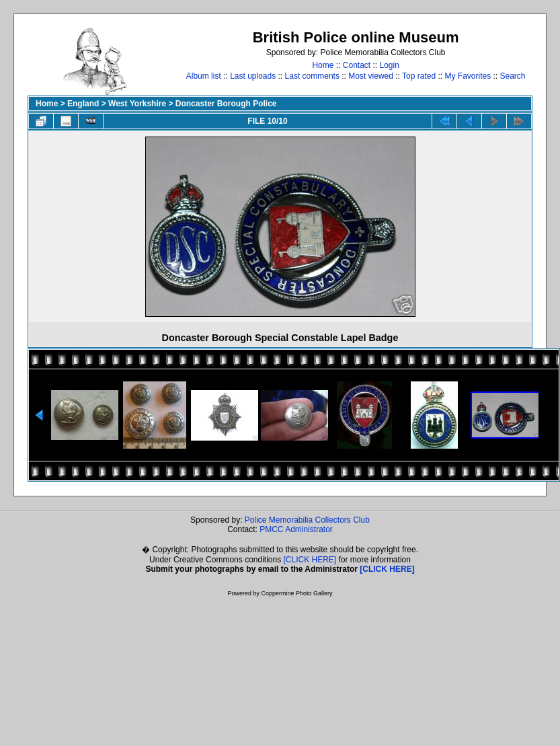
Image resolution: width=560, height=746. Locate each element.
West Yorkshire (137, 104)
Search (513, 76)
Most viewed (371, 76)
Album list (204, 76)
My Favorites (468, 76)
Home (323, 65)
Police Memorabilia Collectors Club (307, 520)
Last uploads (253, 76)
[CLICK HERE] (310, 560)
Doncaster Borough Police (226, 104)
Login (390, 65)
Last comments (312, 76)
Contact (357, 65)
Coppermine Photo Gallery (296, 593)
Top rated (419, 76)
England (83, 104)
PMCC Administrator (296, 529)
